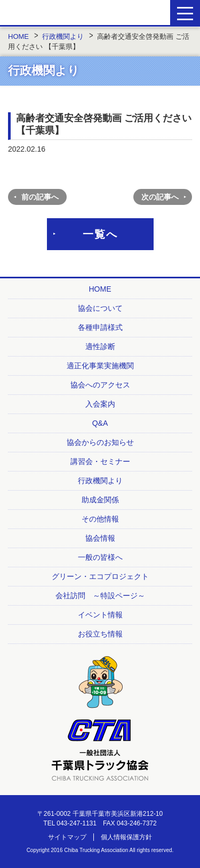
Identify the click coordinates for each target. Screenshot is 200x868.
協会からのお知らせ (100, 442)
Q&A (100, 423)
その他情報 (100, 519)
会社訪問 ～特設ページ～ (100, 596)
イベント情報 (100, 615)
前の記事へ (40, 197)
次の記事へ (160, 197)
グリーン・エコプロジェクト (100, 576)
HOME (100, 289)
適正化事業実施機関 (100, 366)
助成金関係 (100, 500)
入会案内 (100, 404)
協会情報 (100, 538)
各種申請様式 (100, 327)
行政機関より (100, 481)
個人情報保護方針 (126, 837)
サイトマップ (67, 837)
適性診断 (100, 346)
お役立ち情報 (100, 634)
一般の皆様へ (100, 557)
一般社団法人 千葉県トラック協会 (65, 13)
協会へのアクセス (100, 385)
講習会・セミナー (100, 461)
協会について (100, 308)
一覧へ (100, 234)
